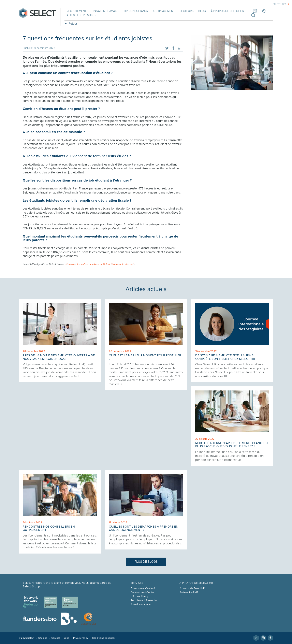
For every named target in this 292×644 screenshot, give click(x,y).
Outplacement (164, 11)
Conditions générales (104, 638)
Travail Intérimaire (141, 604)
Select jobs (280, 4)
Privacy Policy (81, 638)
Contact (56, 638)
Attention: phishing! (81, 15)
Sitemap (43, 638)
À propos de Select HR (227, 11)
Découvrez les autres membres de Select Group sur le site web (99, 264)
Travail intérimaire (105, 11)
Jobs (67, 638)
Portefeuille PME (189, 592)
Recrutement (76, 11)
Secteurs (187, 11)
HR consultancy (139, 596)
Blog (202, 11)
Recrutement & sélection (144, 600)
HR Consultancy (136, 11)
